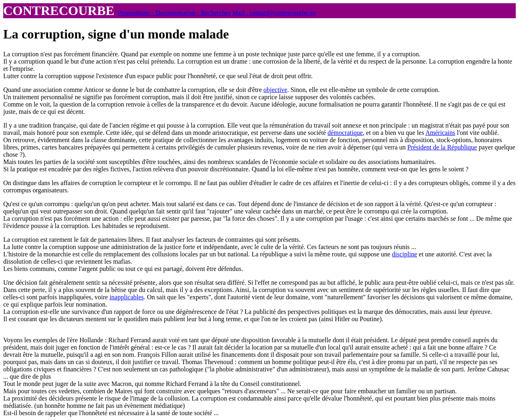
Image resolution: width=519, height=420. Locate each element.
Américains (440, 133)
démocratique (345, 133)
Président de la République (442, 147)
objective (276, 90)
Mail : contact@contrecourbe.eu (274, 13)
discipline (405, 254)
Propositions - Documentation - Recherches (174, 13)
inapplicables (127, 297)
